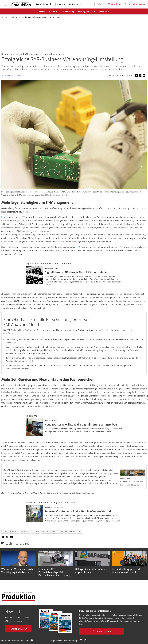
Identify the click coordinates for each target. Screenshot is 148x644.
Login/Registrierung (137, 4)
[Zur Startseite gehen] (21, 4)
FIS (79, 247)
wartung (25, 532)
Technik (42, 11)
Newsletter (116, 4)
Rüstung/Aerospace (86, 11)
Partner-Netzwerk (44, 4)
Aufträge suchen (76, 4)
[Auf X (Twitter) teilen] (141, 76)
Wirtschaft (53, 11)
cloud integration (67, 532)
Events (60, 4)
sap (79, 532)
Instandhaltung (68, 11)
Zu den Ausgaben (102, 631)
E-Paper (100, 4)
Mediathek (103, 11)
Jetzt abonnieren (18, 629)
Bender (4, 217)
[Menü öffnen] (6, 4)
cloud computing (10, 532)
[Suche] (91, 4)
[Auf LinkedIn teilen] (145, 76)
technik (36, 532)
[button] (142, 563)
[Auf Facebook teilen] (137, 76)
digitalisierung (49, 532)
